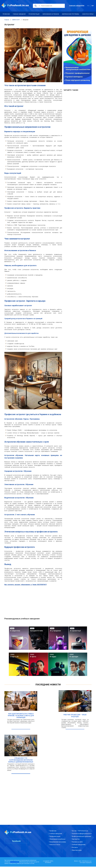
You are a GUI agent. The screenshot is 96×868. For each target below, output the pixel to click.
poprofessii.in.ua (15, 863)
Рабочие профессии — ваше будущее (75, 716)
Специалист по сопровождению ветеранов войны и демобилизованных (21, 761)
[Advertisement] (33, 600)
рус (88, 6)
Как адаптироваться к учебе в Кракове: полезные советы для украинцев (21, 716)
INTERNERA (48, 864)
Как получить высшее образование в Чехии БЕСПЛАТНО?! (26, 585)
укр (93, 6)
